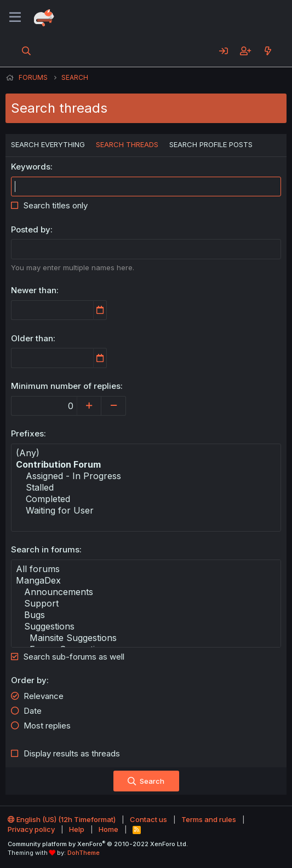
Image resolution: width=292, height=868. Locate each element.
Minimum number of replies (66, 386)
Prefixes (27, 433)
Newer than (34, 290)
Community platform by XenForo (98, 844)
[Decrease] (114, 406)
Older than (32, 338)
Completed (146, 499)
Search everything (48, 144)
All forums (146, 569)
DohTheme (84, 853)
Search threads (127, 144)
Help (77, 829)
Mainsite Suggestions (146, 638)
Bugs (146, 615)
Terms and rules (209, 819)
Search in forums (45, 549)
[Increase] (89, 406)
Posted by (31, 229)
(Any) (146, 453)
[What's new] (268, 51)
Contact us (148, 819)
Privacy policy (31, 829)
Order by (29, 680)
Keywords (31, 167)
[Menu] (15, 18)
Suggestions (146, 627)
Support (146, 604)
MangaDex (146, 581)
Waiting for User (146, 511)
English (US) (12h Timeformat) (62, 819)
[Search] (27, 51)
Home (108, 829)
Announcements (146, 592)
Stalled (146, 488)
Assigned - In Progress (146, 476)
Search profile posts (211, 144)
